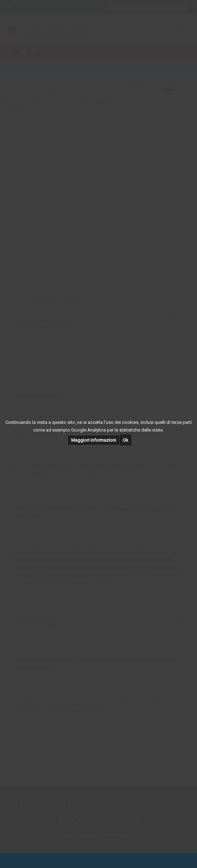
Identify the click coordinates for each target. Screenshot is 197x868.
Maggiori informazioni (94, 440)
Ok (125, 440)
